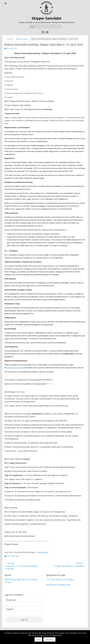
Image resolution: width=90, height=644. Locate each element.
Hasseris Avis (43, 552)
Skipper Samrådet (47, 18)
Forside (10, 39)
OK (38, 640)
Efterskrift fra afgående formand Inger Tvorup (21, 581)
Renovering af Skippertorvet (58, 585)
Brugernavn (11, 600)
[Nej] (87, 637)
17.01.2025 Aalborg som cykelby (60, 579)
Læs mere (49, 640)
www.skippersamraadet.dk (16, 368)
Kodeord (10, 609)
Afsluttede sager (22, 39)
